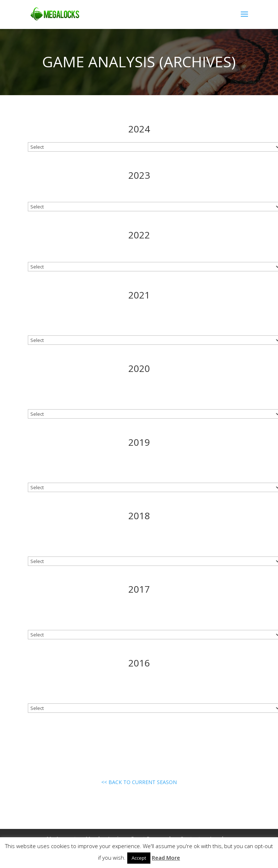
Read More (166, 858)
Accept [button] (139, 858)
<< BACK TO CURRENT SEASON (139, 782)
